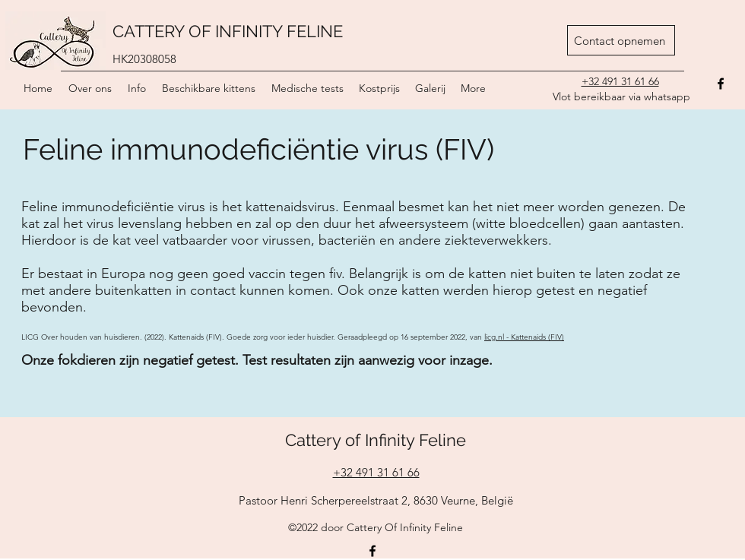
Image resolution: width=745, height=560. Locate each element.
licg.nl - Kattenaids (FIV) (524, 337)
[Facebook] (372, 551)
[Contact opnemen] (621, 40)
